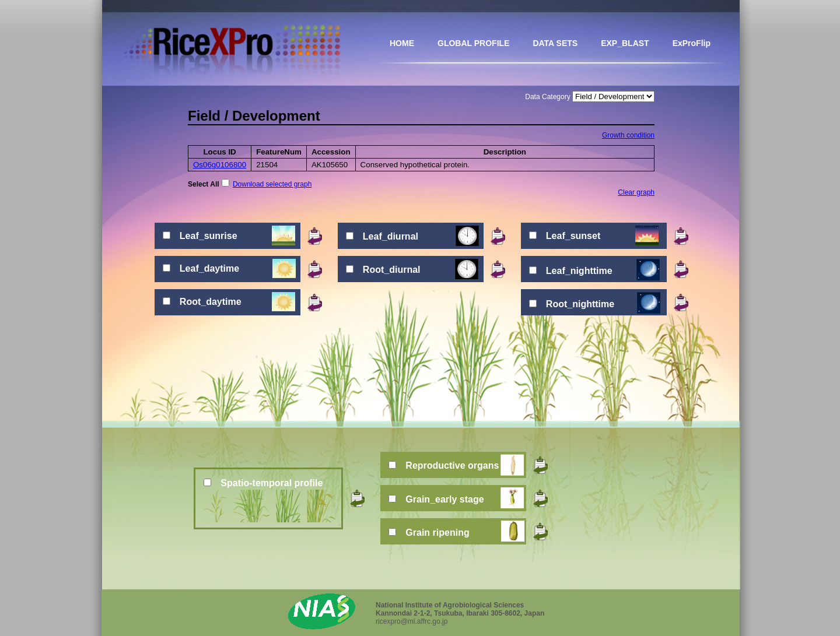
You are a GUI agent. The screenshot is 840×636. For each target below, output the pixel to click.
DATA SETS (555, 43)
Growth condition (628, 135)
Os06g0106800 (220, 165)
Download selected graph (272, 184)
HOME (402, 43)
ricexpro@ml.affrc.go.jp (412, 621)
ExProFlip (692, 43)
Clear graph (636, 192)
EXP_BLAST (625, 43)
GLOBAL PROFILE (473, 43)
